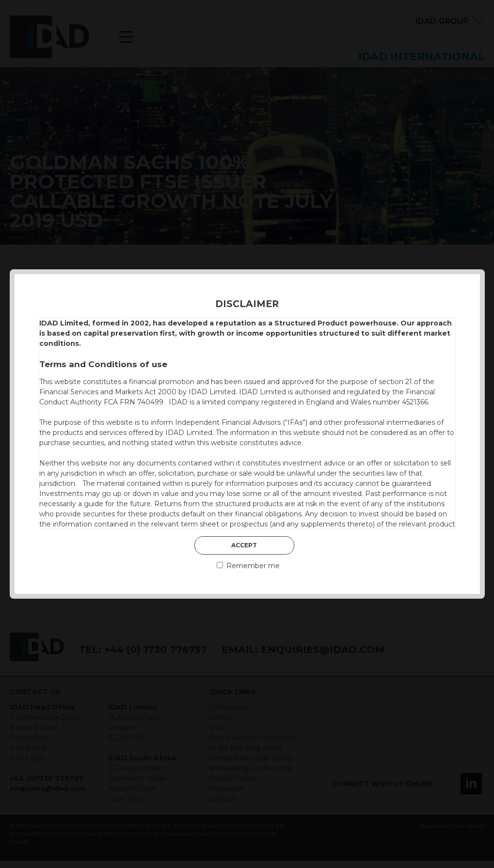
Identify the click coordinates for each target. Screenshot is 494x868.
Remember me (248, 566)
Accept (244, 545)
